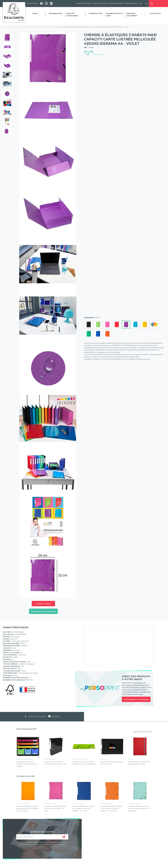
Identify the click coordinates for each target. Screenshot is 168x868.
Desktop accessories (72, 15)
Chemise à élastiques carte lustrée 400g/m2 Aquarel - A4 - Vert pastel (140, 808)
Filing (35, 13)
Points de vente (116, 3)
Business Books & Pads (115, 15)
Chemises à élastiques (30, 27)
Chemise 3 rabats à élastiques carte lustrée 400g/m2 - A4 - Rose (55, 808)
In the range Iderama (26, 729)
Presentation (95, 13)
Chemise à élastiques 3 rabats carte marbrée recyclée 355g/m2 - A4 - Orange (111, 808)
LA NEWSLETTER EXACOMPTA (42, 832)
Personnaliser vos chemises (43, 611)
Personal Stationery (132, 15)
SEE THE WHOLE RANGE (143, 732)
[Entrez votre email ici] (42, 837)
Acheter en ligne (43, 604)
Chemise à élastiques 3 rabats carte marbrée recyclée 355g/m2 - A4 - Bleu (83, 808)
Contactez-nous (131, 3)
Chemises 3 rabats (48, 27)
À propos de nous (84, 3)
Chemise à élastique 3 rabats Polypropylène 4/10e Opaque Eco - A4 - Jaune (27, 808)
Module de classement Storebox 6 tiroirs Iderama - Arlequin (27, 764)
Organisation (55, 13)
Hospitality (155, 13)
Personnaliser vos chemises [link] (136, 699)
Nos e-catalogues (101, 3)
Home (5, 27)
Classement (15, 27)
